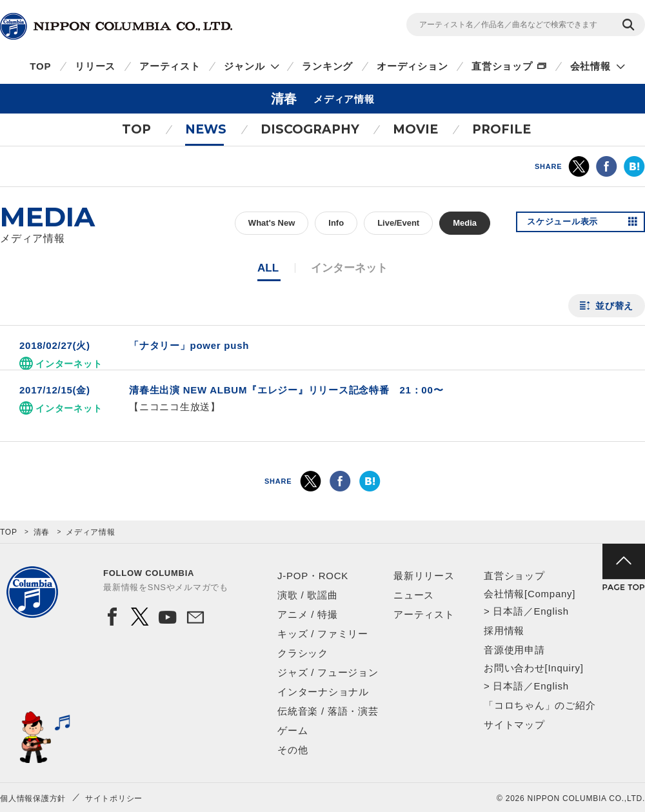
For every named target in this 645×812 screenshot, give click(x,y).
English (551, 611)
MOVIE (415, 129)
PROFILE (501, 129)
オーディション (412, 66)
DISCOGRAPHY (310, 129)
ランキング (327, 66)
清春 (42, 532)
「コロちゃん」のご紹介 (540, 705)
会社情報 (590, 66)
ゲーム (293, 730)
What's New (272, 223)
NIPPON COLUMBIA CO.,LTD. (116, 26)
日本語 (508, 611)
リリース (95, 66)
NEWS (206, 129)
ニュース (414, 595)
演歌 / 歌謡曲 (308, 595)
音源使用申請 (514, 650)
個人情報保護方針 (33, 798)
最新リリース (424, 576)
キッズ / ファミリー (323, 634)
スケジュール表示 (566, 223)
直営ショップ (502, 66)
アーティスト (170, 66)
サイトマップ (514, 725)
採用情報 (504, 630)
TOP (40, 66)
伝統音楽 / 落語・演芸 (328, 711)
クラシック (303, 653)
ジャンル (244, 66)
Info (336, 223)
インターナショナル (323, 692)
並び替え (614, 306)
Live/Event (398, 223)
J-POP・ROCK (313, 576)
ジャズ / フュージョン (328, 672)
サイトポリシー (114, 798)
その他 (293, 750)
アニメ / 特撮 (308, 614)
